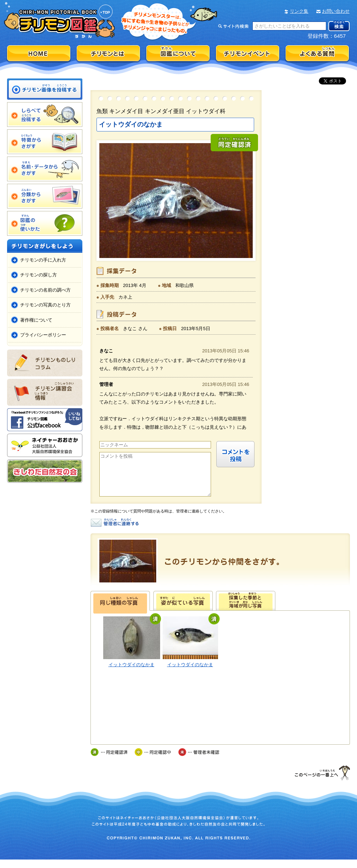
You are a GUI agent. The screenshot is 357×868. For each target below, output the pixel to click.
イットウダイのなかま (131, 673)
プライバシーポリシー (43, 335)
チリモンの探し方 (39, 275)
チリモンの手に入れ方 (43, 260)
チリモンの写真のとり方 (45, 305)
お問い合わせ (336, 11)
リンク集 (299, 11)
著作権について (36, 320)
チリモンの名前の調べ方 (45, 290)
